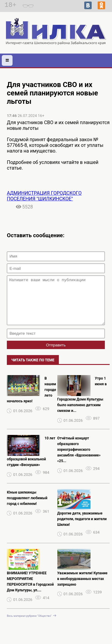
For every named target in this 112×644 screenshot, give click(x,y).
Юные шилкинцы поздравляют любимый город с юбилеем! (27, 507)
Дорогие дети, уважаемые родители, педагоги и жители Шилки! (82, 528)
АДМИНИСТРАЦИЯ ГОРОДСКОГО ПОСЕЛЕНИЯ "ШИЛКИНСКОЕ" (44, 196)
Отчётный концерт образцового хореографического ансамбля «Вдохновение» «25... (79, 459)
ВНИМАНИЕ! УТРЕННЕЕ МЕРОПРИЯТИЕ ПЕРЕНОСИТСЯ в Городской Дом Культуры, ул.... (30, 591)
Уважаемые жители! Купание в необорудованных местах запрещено (82, 588)
